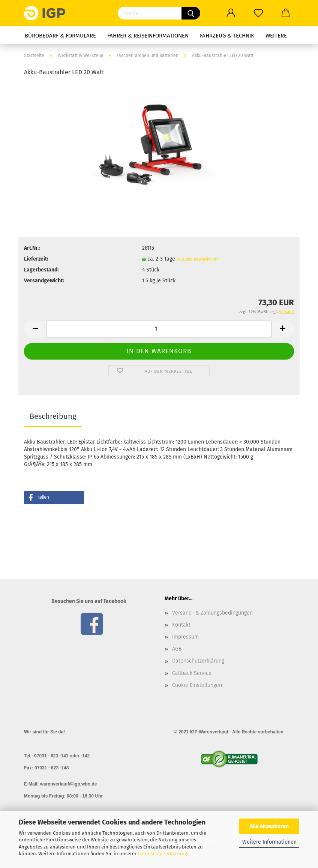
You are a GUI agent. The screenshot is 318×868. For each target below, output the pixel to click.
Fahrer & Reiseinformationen (148, 36)
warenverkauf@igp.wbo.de (69, 784)
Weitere (276, 36)
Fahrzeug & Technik (227, 36)
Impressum (185, 637)
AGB (177, 649)
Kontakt (181, 625)
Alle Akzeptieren (269, 826)
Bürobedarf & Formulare (60, 36)
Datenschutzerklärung (162, 854)
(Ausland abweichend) (197, 259)
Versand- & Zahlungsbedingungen (212, 613)
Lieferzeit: (36, 259)
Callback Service (192, 673)
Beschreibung (53, 416)
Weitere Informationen (269, 842)
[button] (54, 497)
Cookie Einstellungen (197, 685)
